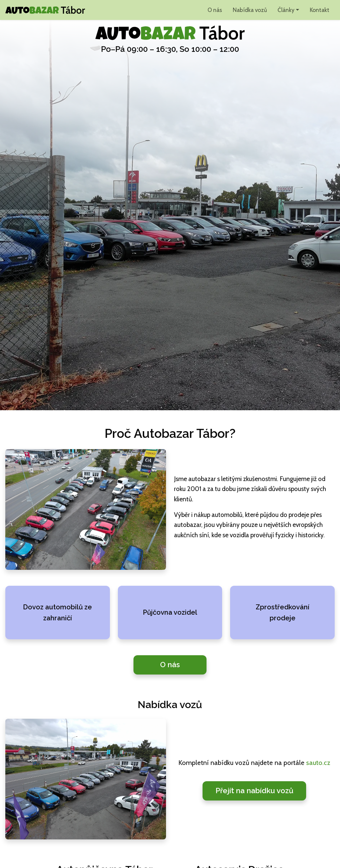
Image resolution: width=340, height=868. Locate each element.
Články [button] (286, 10)
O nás (215, 10)
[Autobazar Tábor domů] (45, 10)
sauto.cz (318, 762)
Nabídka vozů (250, 10)
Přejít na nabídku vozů (255, 791)
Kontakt (320, 10)
